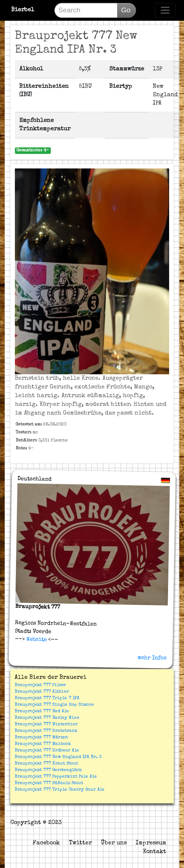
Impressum (151, 843)
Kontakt (155, 852)
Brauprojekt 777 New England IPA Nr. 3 (58, 757)
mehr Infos (152, 658)
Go (126, 10)
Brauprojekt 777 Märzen (41, 738)
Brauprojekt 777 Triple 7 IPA (47, 698)
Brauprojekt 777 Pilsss (40, 685)
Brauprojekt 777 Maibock (43, 744)
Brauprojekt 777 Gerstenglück (48, 770)
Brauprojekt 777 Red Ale (42, 712)
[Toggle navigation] (165, 10)
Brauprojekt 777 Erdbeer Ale (47, 751)
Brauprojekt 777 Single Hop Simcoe (54, 705)
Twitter (80, 843)
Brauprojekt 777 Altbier (42, 692)
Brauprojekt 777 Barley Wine (47, 718)
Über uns (114, 843)
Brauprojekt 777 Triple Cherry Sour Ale (60, 790)
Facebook (46, 843)
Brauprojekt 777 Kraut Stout (46, 764)
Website (35, 640)
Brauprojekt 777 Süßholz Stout (49, 783)
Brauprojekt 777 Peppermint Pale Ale (56, 777)
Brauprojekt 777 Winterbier (46, 725)
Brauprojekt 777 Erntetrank (46, 731)
